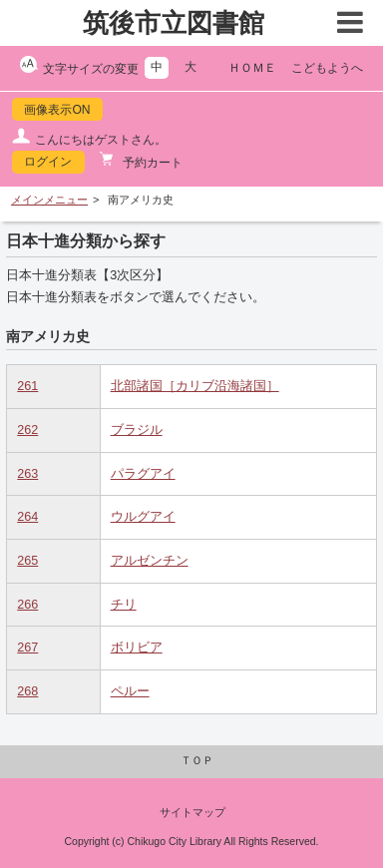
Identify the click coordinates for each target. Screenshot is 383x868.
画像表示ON (57, 110)
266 (27, 605)
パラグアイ (143, 474)
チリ (124, 605)
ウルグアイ (143, 517)
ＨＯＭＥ (252, 68)
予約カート (151, 163)
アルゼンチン (150, 561)
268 (27, 691)
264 (27, 517)
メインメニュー (49, 200)
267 (27, 648)
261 (27, 386)
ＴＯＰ (197, 760)
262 (27, 430)
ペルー (130, 691)
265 (27, 561)
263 (27, 474)
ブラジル (137, 430)
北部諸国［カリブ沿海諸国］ (195, 386)
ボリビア (137, 648)
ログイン (48, 162)
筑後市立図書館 (174, 23)
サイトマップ (192, 812)
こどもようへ (327, 68)
